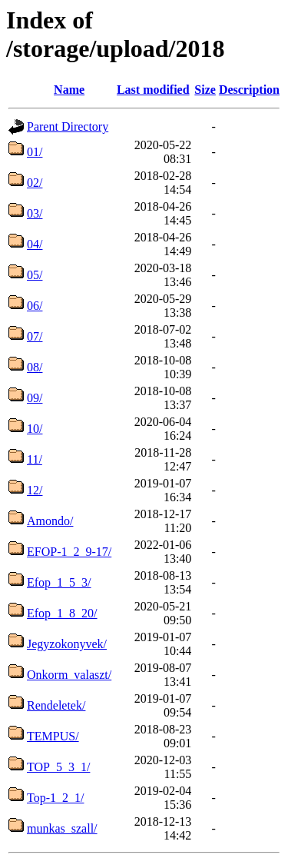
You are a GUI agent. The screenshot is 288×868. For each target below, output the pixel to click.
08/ (35, 367)
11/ (35, 459)
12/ (35, 490)
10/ (35, 429)
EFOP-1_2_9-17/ (69, 552)
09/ (35, 398)
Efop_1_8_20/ (62, 613)
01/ (35, 152)
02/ (35, 183)
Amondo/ (50, 521)
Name (69, 90)
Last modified (153, 90)
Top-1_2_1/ (55, 798)
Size (205, 90)
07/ (35, 336)
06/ (35, 306)
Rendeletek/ (56, 705)
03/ (35, 213)
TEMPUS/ (53, 736)
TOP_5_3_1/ (58, 767)
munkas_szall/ (62, 828)
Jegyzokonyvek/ (67, 644)
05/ (35, 275)
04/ (35, 244)
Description (249, 90)
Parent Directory (68, 126)
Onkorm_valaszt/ (69, 675)
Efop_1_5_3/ (59, 582)
